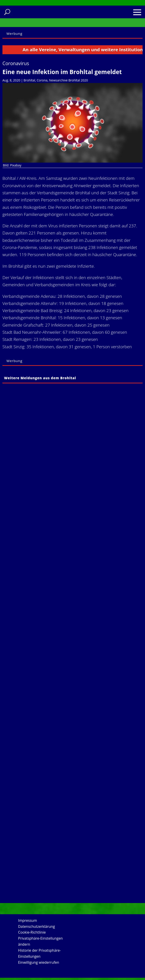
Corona (42, 80)
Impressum (27, 920)
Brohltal (29, 80)
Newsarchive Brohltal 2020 (69, 80)
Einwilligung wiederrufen (39, 962)
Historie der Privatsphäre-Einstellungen (40, 953)
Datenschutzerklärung (37, 926)
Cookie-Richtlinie (32, 932)
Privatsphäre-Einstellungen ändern (40, 941)
